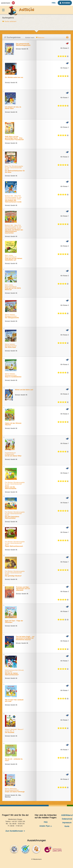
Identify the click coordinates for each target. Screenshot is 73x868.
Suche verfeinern (11, 21)
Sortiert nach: (30, 38)
